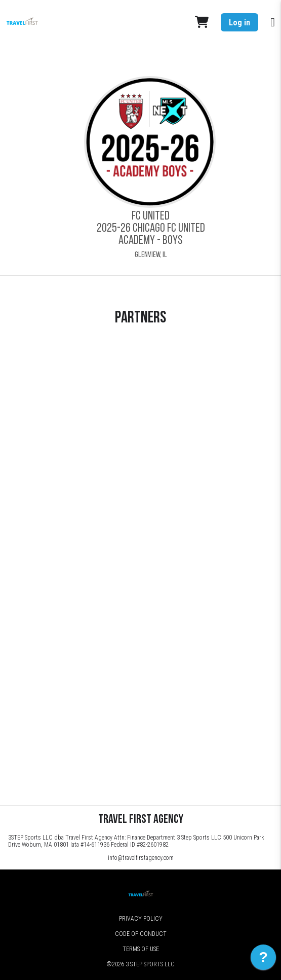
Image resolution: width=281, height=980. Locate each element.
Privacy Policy (141, 919)
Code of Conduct (141, 934)
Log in (239, 23)
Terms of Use (141, 949)
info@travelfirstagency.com (141, 858)
